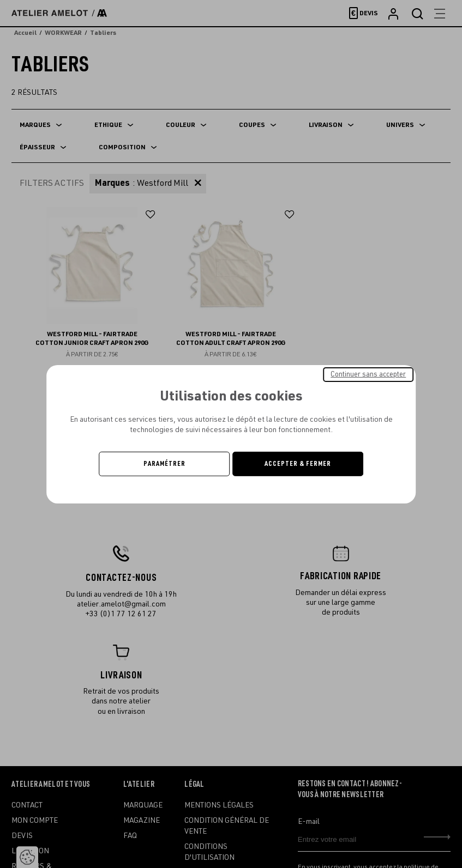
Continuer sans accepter (368, 374)
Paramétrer (164, 464)
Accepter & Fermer (298, 464)
